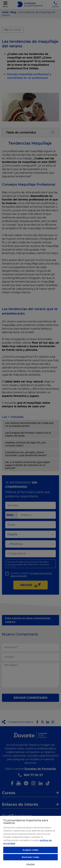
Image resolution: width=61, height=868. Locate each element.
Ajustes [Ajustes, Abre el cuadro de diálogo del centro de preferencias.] (31, 864)
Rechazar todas (30, 857)
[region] (30, 842)
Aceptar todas (31, 850)
